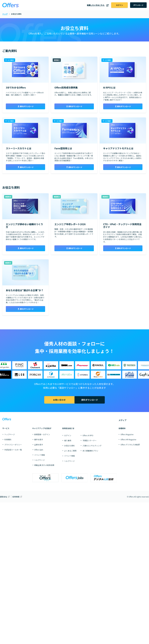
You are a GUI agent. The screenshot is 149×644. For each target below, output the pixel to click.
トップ (5, 14)
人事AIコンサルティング (92, 446)
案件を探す (39, 439)
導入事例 (68, 440)
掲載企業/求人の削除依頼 (44, 465)
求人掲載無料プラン (90, 451)
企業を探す (39, 445)
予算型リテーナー (89, 440)
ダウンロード (138, 5)
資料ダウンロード (25, 107)
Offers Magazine (127, 434)
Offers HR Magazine (128, 439)
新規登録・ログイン (42, 434)
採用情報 (16, 497)
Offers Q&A (39, 450)
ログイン (118, 5)
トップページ (10, 434)
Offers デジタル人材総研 (130, 445)
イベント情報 (40, 455)
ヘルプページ (40, 460)
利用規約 (8, 439)
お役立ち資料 (69, 446)
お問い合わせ (59, 400)
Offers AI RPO (88, 435)
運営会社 (3, 497)
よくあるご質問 (70, 451)
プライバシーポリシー (13, 445)
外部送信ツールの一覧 (13, 450)
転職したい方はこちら (96, 5)
